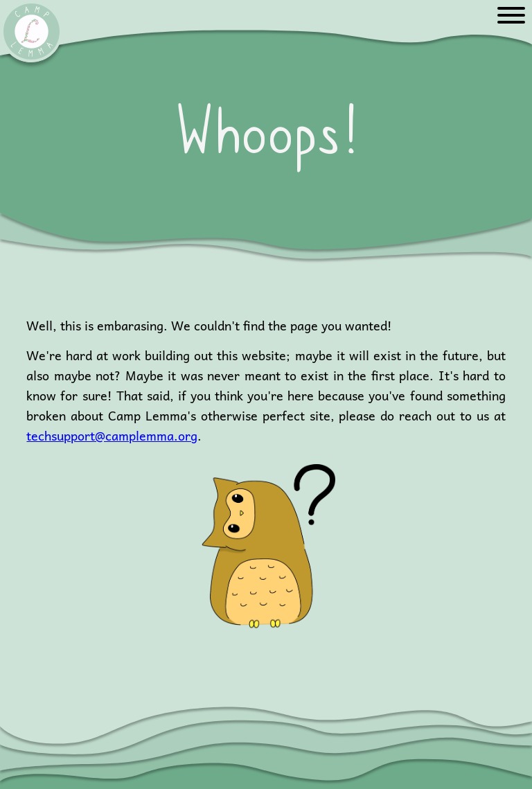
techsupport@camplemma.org (112, 435)
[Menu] (511, 16)
